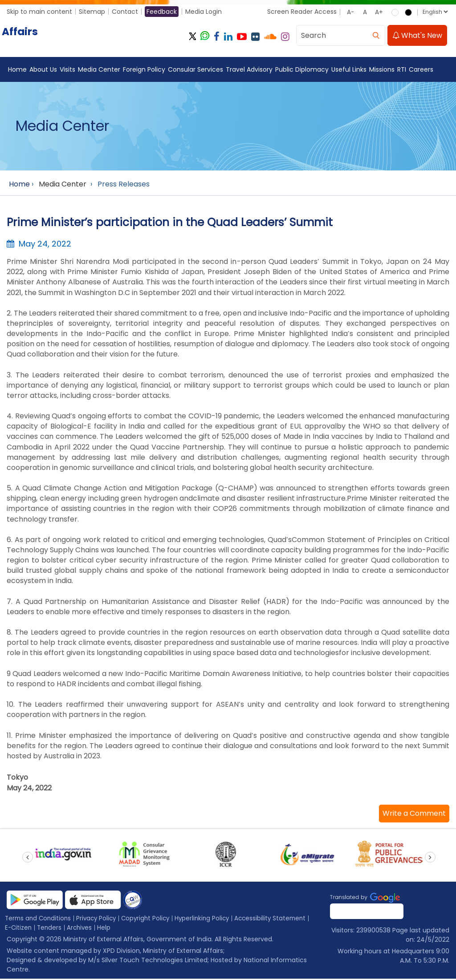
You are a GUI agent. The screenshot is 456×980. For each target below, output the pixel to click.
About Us (43, 69)
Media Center (99, 69)
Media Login (204, 12)
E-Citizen (19, 929)
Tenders (51, 929)
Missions (382, 69)
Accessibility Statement (281, 919)
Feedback (162, 12)
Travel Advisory (249, 69)
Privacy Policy (100, 919)
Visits (67, 69)
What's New (417, 35)
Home (17, 69)
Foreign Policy (144, 69)
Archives (82, 929)
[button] (414, 815)
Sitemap (92, 12)
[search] (376, 35)
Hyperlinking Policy (210, 919)
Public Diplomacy (302, 69)
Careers (421, 69)
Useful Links (349, 69)
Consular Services (195, 69)
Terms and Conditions (39, 919)
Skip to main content (39, 12)
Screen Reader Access (302, 12)
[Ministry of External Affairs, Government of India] (92, 36)
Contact (125, 12)
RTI (402, 69)
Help (107, 929)
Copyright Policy (152, 919)
